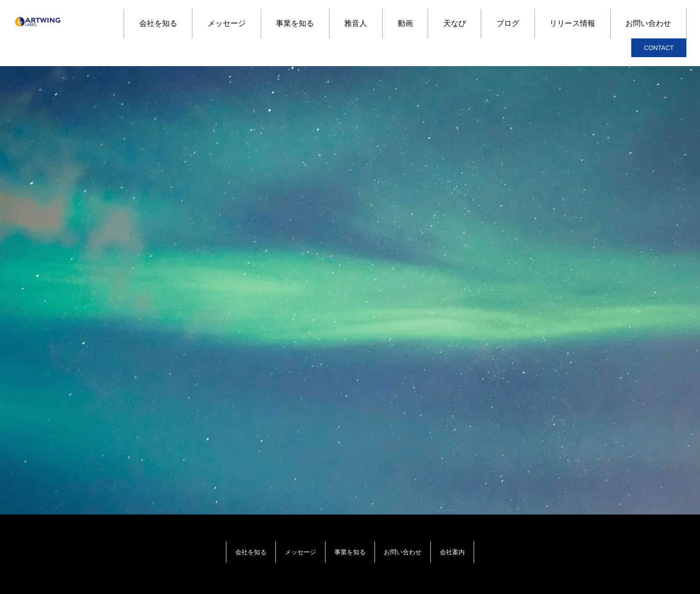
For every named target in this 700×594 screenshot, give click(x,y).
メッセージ (227, 23)
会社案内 (452, 552)
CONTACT (659, 48)
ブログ (508, 23)
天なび (455, 23)
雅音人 (356, 23)
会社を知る (158, 23)
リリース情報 (572, 23)
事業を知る (295, 23)
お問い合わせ (648, 23)
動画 (405, 23)
